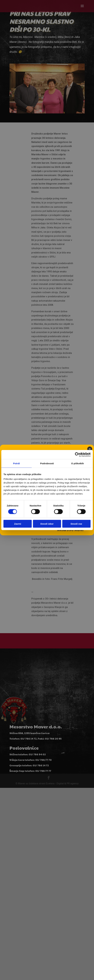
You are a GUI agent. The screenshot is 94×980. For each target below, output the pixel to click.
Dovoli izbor (47, 524)
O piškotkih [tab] (78, 463)
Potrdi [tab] (17, 463)
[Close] (90, 449)
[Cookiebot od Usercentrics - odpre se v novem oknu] (77, 454)
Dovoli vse (76, 524)
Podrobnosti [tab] (47, 463)
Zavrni (18, 524)
